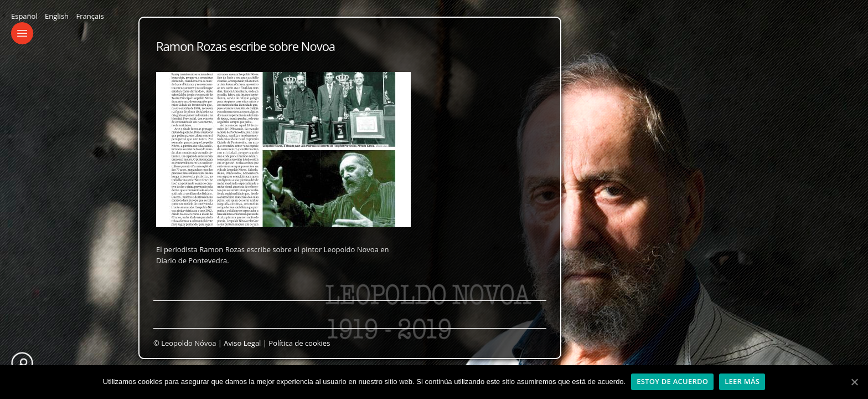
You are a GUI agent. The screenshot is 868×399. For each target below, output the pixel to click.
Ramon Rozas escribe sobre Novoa (246, 46)
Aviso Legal (242, 343)
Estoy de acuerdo (672, 381)
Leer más (742, 381)
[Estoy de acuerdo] (854, 382)
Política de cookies (299, 343)
